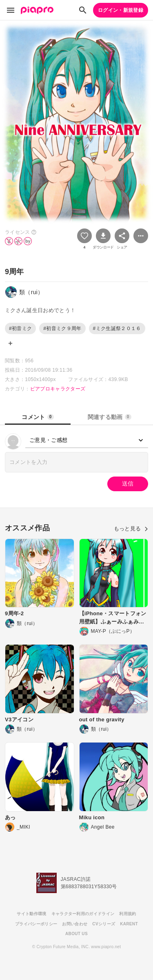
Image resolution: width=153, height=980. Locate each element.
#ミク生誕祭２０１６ (117, 328)
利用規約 (127, 914)
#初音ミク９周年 (62, 328)
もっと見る (131, 529)
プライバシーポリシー (36, 924)
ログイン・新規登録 (121, 10)
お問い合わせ (75, 924)
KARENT (129, 924)
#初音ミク (20, 328)
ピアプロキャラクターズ (58, 389)
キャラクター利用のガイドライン (83, 914)
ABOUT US (76, 934)
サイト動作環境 (31, 914)
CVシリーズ (104, 924)
